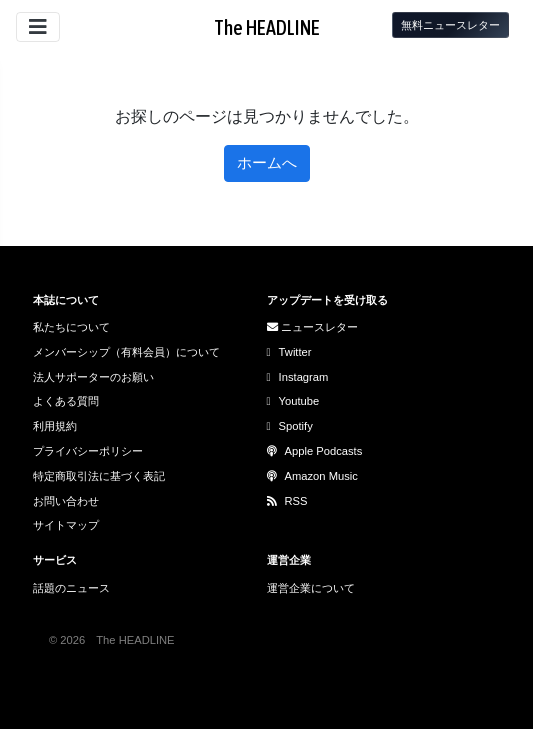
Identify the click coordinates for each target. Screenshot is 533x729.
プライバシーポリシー (88, 451)
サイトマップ (66, 525)
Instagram (298, 377)
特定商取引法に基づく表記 (99, 476)
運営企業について (311, 588)
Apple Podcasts (315, 451)
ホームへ (267, 162)
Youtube (293, 401)
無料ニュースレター (450, 25)
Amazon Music (312, 476)
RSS (287, 501)
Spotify (290, 426)
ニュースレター (312, 327)
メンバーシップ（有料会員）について (126, 352)
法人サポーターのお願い (93, 377)
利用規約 (55, 426)
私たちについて (71, 327)
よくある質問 (66, 401)
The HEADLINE (267, 27)
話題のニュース (71, 588)
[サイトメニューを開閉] (38, 27)
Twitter (289, 352)
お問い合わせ (66, 501)
